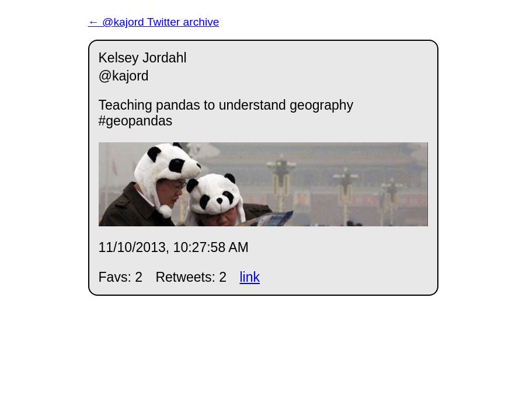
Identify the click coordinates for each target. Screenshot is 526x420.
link (250, 277)
